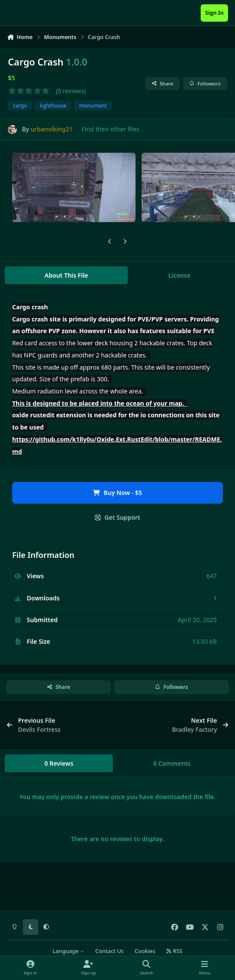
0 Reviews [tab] (59, 763)
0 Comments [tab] (172, 763)
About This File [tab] (66, 275)
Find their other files (111, 129)
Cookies (145, 951)
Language (68, 951)
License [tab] (180, 275)
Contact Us (109, 951)
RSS (174, 951)
